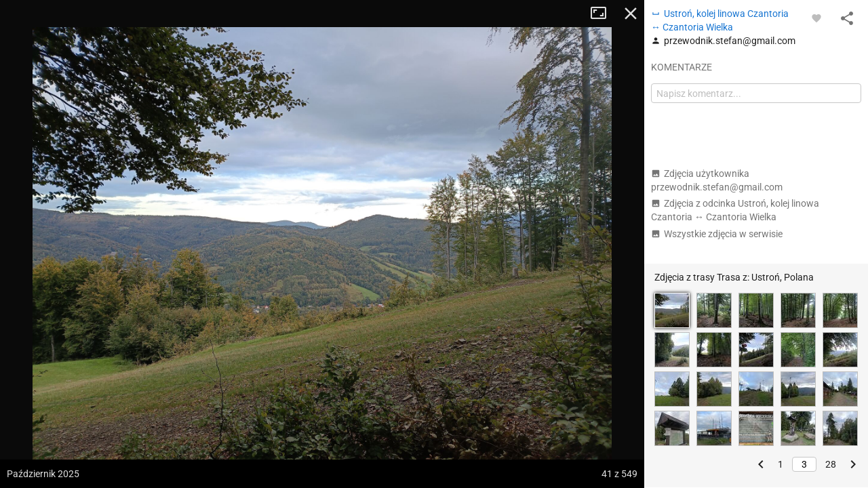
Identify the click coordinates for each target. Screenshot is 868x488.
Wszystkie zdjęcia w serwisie (717, 234)
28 (831, 464)
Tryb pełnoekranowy (604, 14)
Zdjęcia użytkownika (717, 180)
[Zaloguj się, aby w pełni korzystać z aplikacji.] (816, 18)
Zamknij (631, 14)
